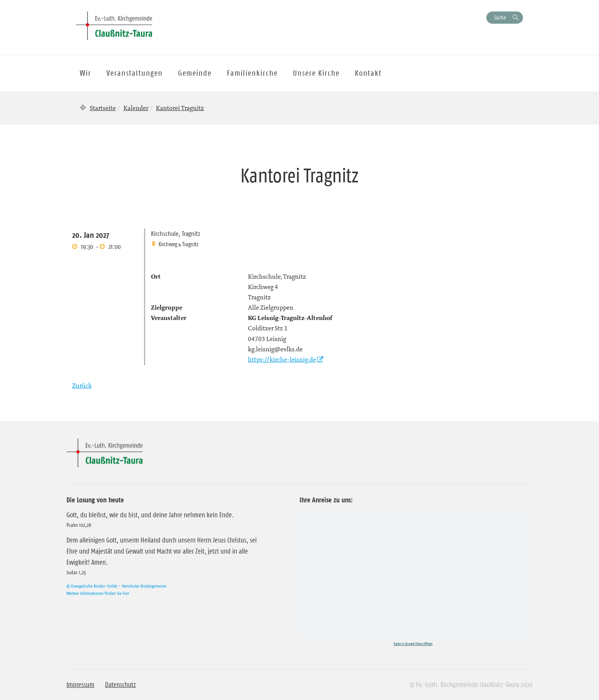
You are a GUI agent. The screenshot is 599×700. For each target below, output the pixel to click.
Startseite (103, 108)
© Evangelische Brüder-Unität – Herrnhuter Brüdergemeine (116, 586)
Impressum (80, 685)
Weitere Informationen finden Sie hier (98, 593)
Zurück (82, 385)
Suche (500, 17)
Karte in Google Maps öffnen (413, 644)
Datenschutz (121, 685)
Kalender (136, 108)
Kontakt (368, 73)
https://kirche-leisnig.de (282, 359)
